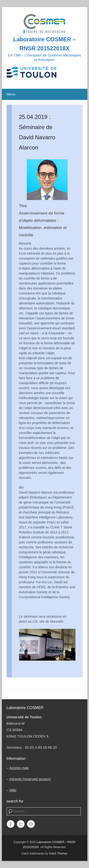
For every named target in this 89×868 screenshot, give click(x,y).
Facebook (11, 824)
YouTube (31, 824)
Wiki (13, 790)
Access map (19, 768)
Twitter (21, 824)
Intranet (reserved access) (30, 779)
